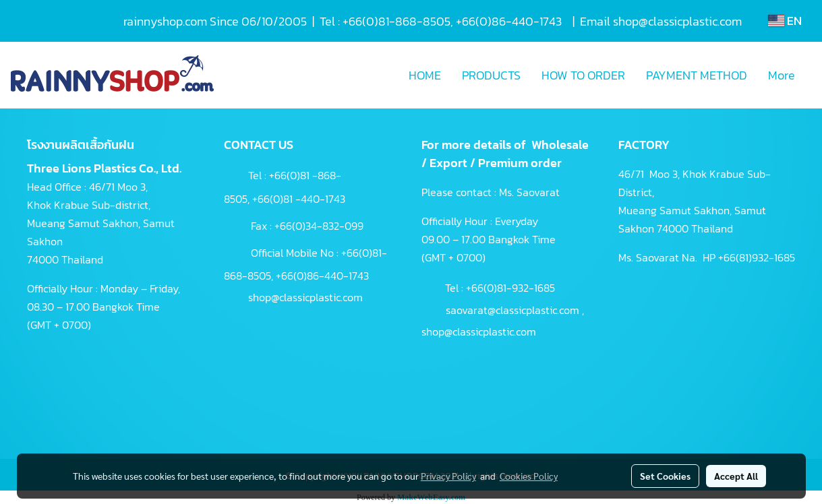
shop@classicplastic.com (305, 297)
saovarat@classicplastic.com (512, 310)
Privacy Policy (448, 476)
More (782, 75)
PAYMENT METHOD (697, 75)
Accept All (736, 476)
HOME (425, 75)
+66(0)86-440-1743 (322, 276)
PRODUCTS (491, 75)
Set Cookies (665, 476)
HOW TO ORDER (583, 75)
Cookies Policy (529, 476)
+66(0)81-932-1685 (510, 288)
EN (785, 21)
